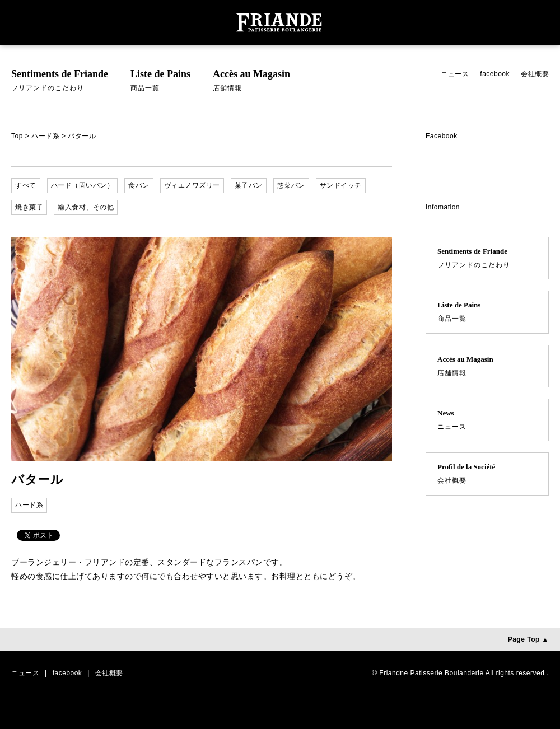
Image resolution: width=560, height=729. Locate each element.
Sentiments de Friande (60, 82)
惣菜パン (291, 185)
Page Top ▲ (528, 639)
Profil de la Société (487, 475)
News (487, 421)
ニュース (455, 74)
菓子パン (249, 185)
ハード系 (45, 136)
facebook (495, 74)
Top (17, 136)
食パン (139, 185)
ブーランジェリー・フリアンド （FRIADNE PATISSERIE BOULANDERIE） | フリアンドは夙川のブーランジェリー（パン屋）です (280, 22)
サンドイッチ (341, 185)
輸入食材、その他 (86, 207)
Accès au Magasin (251, 82)
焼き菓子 (29, 207)
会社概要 (535, 74)
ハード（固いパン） (83, 185)
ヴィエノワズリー (192, 185)
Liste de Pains (160, 82)
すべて (26, 185)
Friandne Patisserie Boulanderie (431, 673)
